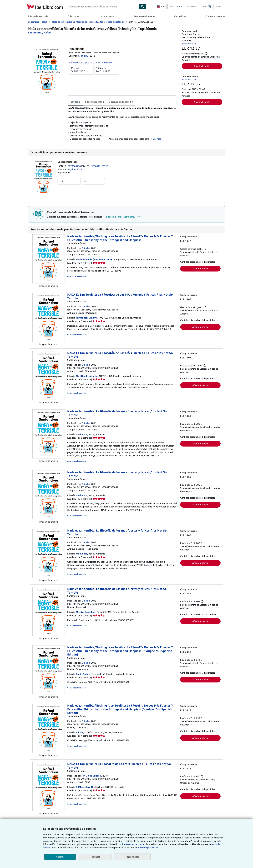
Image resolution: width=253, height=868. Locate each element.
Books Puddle (83, 674)
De (81, 69)
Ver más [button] (157, 139)
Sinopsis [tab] (76, 102)
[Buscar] (142, 6)
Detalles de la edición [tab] (121, 102)
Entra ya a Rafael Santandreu (123, 217)
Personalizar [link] (132, 857)
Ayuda (219, 6)
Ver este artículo (189, 44)
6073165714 (75, 166)
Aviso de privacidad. (148, 847)
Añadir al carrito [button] (202, 66)
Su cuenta (191, 6)
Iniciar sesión (176, 6)
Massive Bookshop (86, 612)
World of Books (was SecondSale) (94, 259)
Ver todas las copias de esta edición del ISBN (92, 62)
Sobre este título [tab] (94, 102)
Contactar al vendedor (77, 276)
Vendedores (180, 16)
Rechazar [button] (95, 857)
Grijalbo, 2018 (75, 169)
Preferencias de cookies (134, 844)
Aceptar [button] (60, 857)
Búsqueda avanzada (38, 16)
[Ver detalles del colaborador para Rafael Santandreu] (40, 32)
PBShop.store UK (85, 787)
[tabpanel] (122, 125)
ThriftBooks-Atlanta (87, 318)
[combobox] (103, 6)
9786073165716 (100, 166)
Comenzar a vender (215, 16)
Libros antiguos (106, 16)
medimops (82, 434)
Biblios (80, 732)
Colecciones (73, 16)
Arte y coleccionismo (144, 16)
